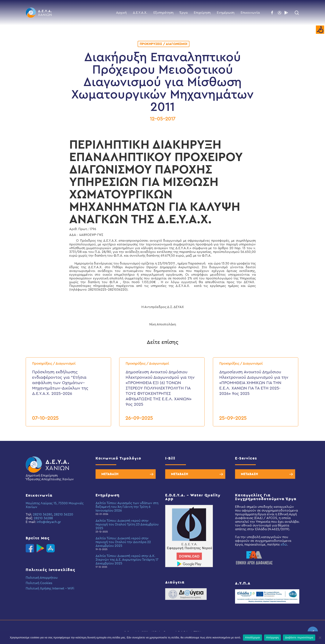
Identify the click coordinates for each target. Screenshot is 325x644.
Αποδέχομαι (252, 637)
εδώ (284, 545)
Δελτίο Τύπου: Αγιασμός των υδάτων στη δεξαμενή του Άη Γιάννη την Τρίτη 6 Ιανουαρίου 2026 (127, 507)
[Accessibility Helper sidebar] (320, 30)
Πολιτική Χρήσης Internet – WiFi (50, 588)
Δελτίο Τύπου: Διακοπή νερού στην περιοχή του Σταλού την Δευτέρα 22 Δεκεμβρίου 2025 (123, 542)
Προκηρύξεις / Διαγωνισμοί (164, 44)
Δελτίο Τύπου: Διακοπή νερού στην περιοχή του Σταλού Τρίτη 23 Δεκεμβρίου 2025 (127, 524)
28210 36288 (43, 518)
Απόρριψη (272, 637)
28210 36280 (43, 514)
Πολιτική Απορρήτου (42, 578)
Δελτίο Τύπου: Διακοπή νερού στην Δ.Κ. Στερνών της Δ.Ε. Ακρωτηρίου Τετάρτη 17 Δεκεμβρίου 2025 (127, 560)
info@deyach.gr (49, 522)
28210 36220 (64, 514)
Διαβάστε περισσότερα (299, 637)
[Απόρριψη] (320, 638)
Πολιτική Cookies (39, 583)
